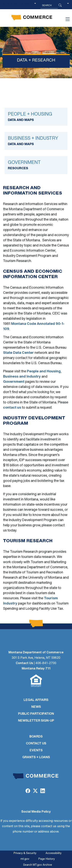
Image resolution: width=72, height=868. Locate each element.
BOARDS (36, 737)
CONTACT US (36, 744)
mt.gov (25, 859)
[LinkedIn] (43, 791)
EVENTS (36, 751)
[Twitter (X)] (35, 791)
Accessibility (53, 853)
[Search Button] (60, 5)
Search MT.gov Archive (38, 865)
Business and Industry (22, 377)
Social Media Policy (36, 812)
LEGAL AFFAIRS (36, 700)
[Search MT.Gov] (49, 5)
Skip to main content (17, 4)
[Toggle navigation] (68, 19)
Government (14, 382)
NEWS (36, 707)
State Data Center (18, 353)
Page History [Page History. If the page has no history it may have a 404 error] (47, 859)
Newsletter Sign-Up (36, 721)
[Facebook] (28, 791)
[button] (68, 5)
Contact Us (24, 663)
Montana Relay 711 (36, 669)
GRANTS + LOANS (36, 757)
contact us (12, 408)
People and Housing (44, 372)
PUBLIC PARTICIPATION (36, 714)
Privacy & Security (25, 853)
